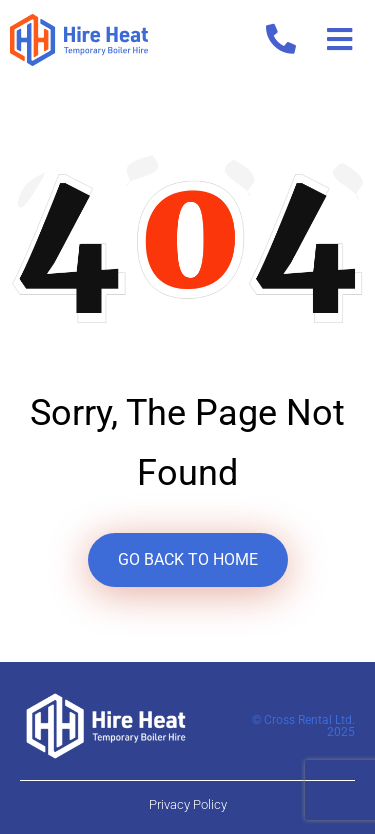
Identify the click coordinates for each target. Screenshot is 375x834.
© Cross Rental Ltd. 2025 (303, 726)
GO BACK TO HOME (188, 559)
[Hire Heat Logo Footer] (106, 724)
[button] (339, 40)
